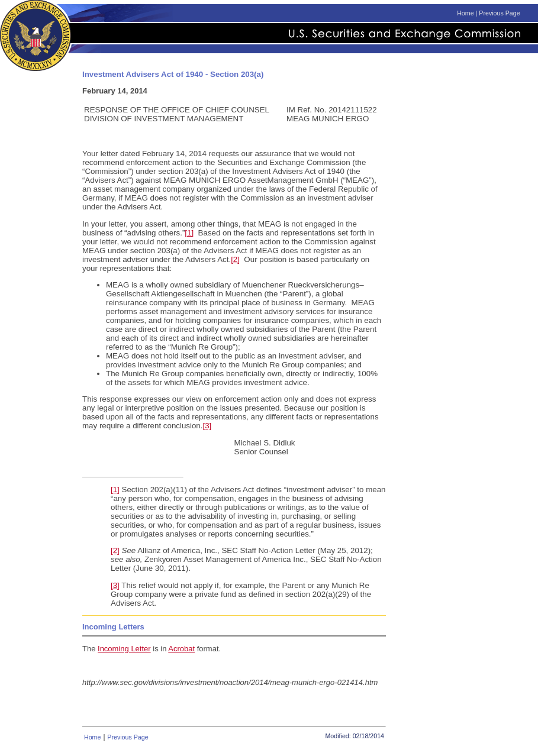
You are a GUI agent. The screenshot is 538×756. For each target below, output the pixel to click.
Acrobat (181, 649)
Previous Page (499, 13)
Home (465, 13)
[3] (207, 426)
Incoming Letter (124, 649)
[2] (235, 259)
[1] (189, 233)
